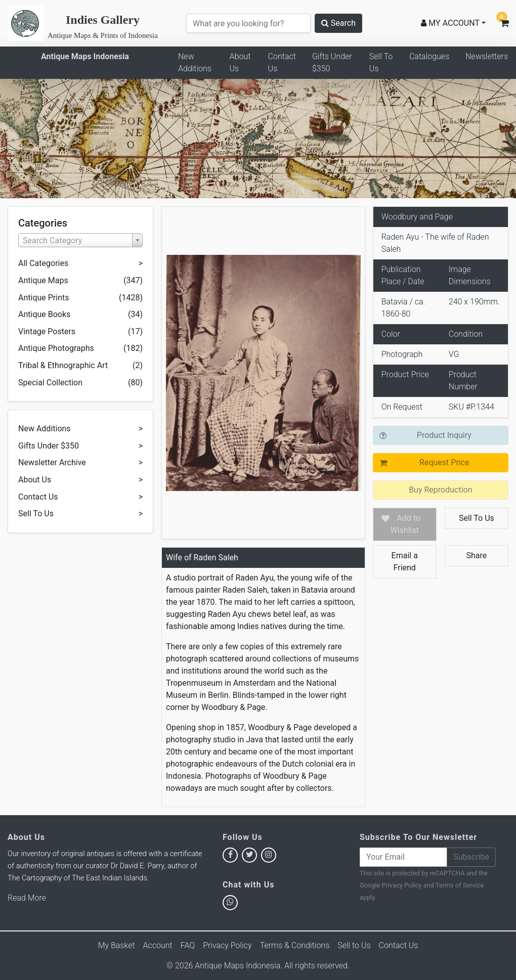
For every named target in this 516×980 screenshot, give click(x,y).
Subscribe (471, 857)
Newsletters (487, 56)
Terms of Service (460, 885)
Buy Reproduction (440, 490)
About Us (240, 62)
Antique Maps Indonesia (85, 56)
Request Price (444, 462)
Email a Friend (405, 562)
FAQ (188, 945)
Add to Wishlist (406, 524)
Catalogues (429, 56)
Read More (27, 898)
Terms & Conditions (295, 945)
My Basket (117, 945)
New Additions (195, 62)
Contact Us (282, 62)
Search (338, 23)
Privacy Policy (402, 885)
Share (477, 555)
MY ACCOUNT (450, 23)
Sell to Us (354, 945)
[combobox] (80, 240)
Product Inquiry (444, 435)
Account (158, 945)
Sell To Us (381, 62)
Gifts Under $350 (332, 62)
